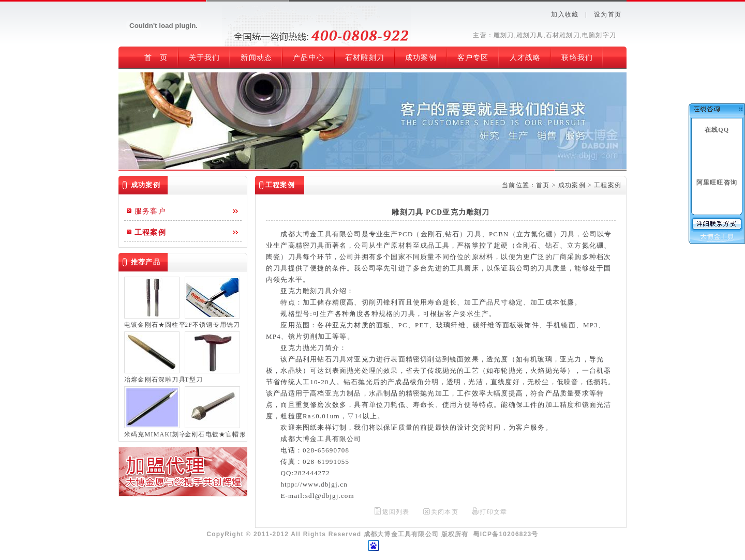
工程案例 (150, 232)
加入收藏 (565, 14)
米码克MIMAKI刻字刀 (154, 434)
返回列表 (396, 512)
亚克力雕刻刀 (302, 291)
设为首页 (608, 14)
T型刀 (194, 380)
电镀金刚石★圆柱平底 (154, 325)
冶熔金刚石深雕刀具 (154, 380)
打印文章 (493, 512)
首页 (543, 185)
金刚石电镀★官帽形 (215, 434)
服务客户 (150, 211)
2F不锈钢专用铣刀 (212, 325)
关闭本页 (445, 512)
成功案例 (572, 185)
